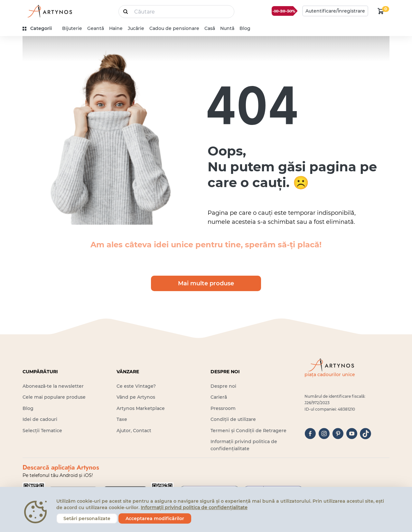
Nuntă (227, 28)
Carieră (219, 397)
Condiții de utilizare (233, 419)
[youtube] (352, 434)
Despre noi (223, 386)
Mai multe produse (206, 283)
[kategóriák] (40, 28)
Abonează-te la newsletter (53, 386)
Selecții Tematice (42, 431)
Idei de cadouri (40, 419)
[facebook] (310, 434)
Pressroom (223, 408)
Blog (245, 28)
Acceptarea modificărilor (155, 518)
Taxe (122, 419)
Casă (210, 28)
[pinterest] (338, 434)
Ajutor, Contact (134, 431)
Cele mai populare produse (54, 397)
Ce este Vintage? (136, 386)
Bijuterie (72, 28)
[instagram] (324, 434)
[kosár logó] (381, 11)
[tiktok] (365, 434)
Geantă (96, 28)
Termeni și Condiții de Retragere (248, 431)
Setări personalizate (87, 518)
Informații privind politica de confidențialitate (194, 508)
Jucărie (136, 28)
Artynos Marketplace (141, 408)
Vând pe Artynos (136, 397)
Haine (116, 28)
